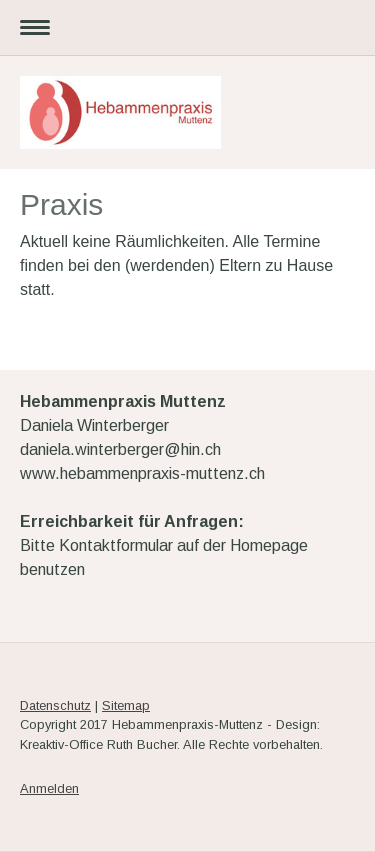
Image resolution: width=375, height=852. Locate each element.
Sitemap (126, 705)
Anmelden (49, 788)
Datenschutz (55, 705)
